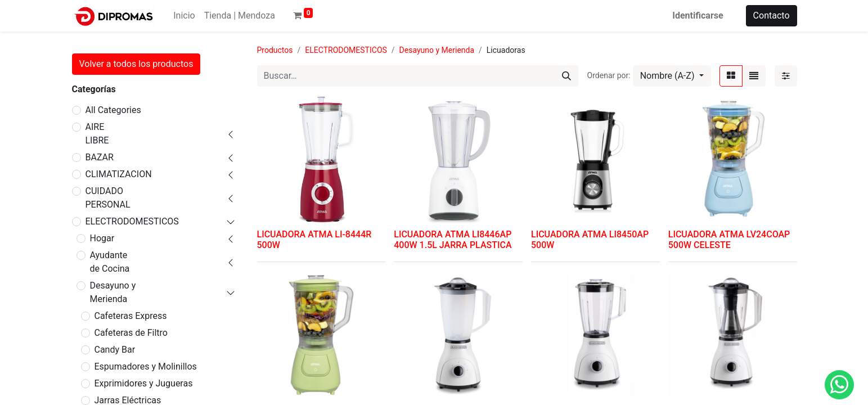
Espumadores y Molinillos (146, 366)
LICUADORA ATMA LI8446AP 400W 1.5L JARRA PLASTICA (453, 240)
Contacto (772, 15)
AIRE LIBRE (97, 134)
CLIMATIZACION (119, 174)
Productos (275, 50)
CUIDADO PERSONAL (108, 198)
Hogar (102, 238)
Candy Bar (115, 350)
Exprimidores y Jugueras (144, 383)
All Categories (113, 110)
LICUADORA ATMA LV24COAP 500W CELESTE (729, 240)
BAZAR (100, 157)
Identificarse (698, 15)
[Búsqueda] (566, 76)
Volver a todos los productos (136, 64)
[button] (672, 76)
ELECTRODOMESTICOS (132, 221)
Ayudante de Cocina (110, 262)
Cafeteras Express (131, 316)
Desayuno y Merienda (113, 292)
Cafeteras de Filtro (131, 333)
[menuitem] (184, 16)
